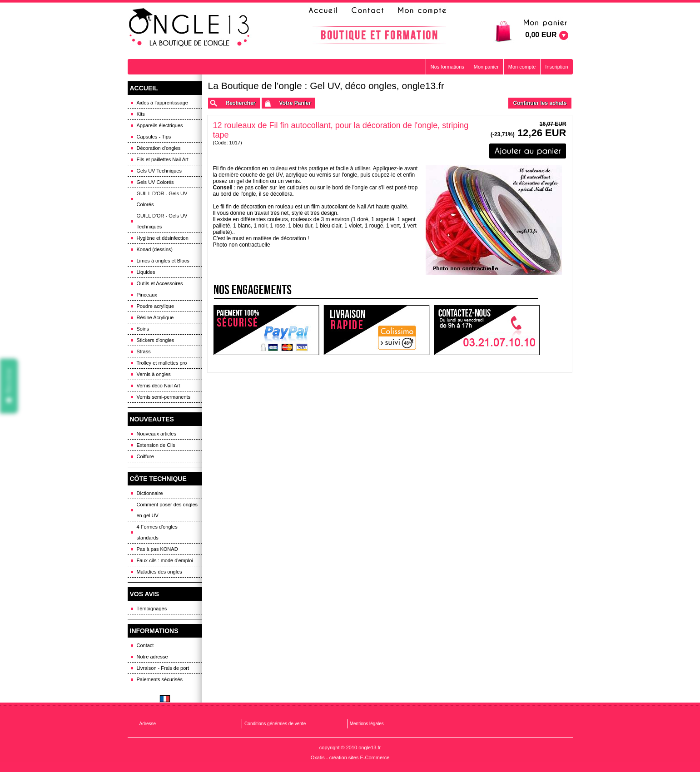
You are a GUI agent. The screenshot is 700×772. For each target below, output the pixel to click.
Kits (141, 114)
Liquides (146, 272)
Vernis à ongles (154, 374)
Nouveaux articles (156, 434)
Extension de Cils (156, 445)
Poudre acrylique (156, 306)
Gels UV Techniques (159, 171)
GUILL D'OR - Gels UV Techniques (162, 221)
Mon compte (522, 67)
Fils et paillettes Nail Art (163, 159)
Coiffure (145, 456)
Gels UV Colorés (155, 182)
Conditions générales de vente (275, 724)
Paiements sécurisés (160, 679)
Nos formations (447, 67)
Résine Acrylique (155, 317)
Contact (145, 645)
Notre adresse (152, 657)
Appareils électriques (160, 125)
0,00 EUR (541, 35)
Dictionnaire (150, 493)
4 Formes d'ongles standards (157, 532)
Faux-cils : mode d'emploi (165, 560)
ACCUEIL (144, 88)
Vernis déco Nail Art (159, 386)
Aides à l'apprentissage (162, 103)
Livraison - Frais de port (163, 668)
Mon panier (486, 67)
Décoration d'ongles (159, 148)
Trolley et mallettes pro (162, 363)
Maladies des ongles (159, 572)
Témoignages (152, 609)
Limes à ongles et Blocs (163, 261)
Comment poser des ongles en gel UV (167, 510)
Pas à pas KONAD (157, 549)
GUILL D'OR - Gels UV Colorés (162, 199)
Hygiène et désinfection (163, 238)
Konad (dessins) (155, 249)
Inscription (556, 67)
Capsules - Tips (154, 137)
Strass (144, 351)
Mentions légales (367, 724)
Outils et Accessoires (160, 283)
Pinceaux (147, 295)
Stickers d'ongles (156, 340)
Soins (143, 329)
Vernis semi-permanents (164, 397)
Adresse (148, 724)
